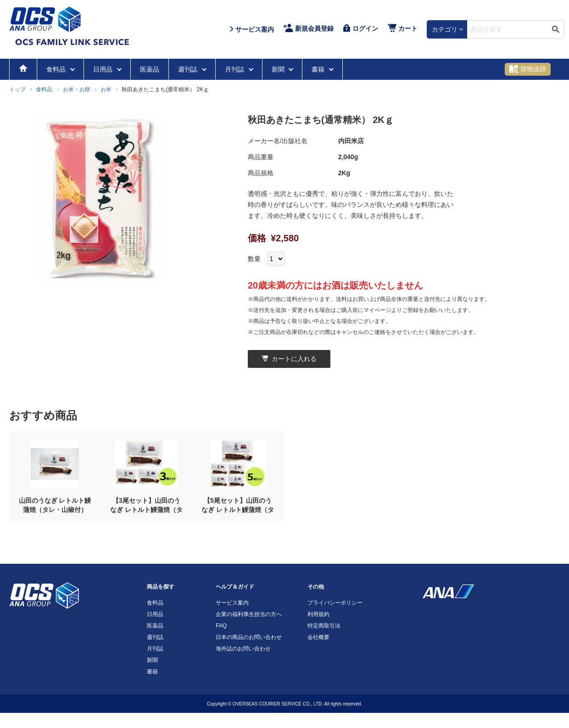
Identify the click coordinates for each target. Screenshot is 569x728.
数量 (254, 259)
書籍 (319, 69)
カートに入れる (289, 359)
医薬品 (150, 69)
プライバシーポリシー (335, 603)
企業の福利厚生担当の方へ (249, 614)
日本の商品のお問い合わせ (249, 637)
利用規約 (318, 614)
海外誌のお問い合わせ (243, 649)
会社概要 (318, 637)
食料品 (57, 69)
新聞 (279, 69)
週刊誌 (189, 69)
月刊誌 (235, 69)
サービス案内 (232, 603)
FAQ (221, 626)
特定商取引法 (324, 626)
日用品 (104, 69)
